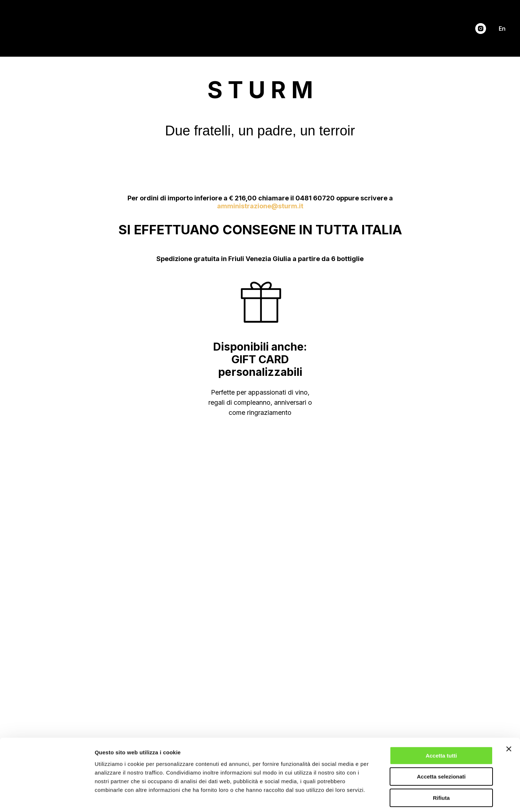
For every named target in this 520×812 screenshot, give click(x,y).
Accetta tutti (441, 724)
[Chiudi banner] (509, 717)
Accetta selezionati (441, 745)
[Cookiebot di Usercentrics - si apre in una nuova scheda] (47, 798)
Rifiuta (441, 766)
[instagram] (481, 29)
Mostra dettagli (380, 798)
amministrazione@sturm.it (260, 206)
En (502, 29)
